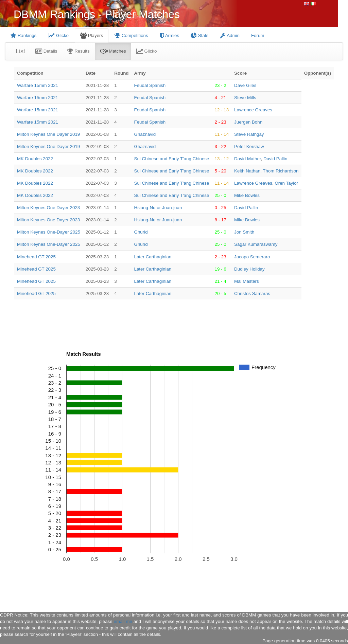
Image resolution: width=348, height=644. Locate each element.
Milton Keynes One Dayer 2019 (48, 134)
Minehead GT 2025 (36, 257)
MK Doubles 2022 (35, 159)
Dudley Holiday (249, 269)
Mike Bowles (247, 195)
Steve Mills (245, 98)
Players (92, 35)
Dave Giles (245, 85)
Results (78, 51)
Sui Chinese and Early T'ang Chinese (172, 159)
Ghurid (141, 232)
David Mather (248, 159)
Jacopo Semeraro (252, 257)
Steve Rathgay (249, 134)
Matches (113, 51)
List (20, 51)
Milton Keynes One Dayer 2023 (48, 208)
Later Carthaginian (153, 257)
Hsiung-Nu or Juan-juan (158, 208)
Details (46, 51)
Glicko (58, 35)
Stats (199, 35)
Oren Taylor (286, 183)
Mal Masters (247, 281)
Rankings (23, 35)
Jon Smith (244, 232)
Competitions (131, 35)
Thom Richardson (281, 171)
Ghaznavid (145, 134)
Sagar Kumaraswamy (256, 244)
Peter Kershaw (249, 146)
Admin (230, 35)
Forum (258, 35)
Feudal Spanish (150, 85)
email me (123, 621)
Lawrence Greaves (253, 110)
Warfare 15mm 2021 (38, 85)
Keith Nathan (247, 171)
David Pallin (275, 159)
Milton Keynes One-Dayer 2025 (49, 232)
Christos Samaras (252, 293)
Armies (169, 35)
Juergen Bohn (248, 122)
